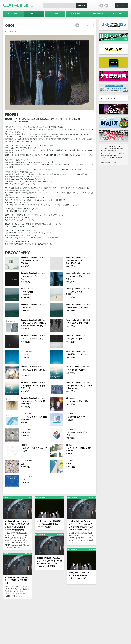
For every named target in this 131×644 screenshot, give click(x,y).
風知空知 (119, 158)
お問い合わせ (105, 155)
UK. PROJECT (11, 32)
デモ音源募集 (120, 153)
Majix (102, 160)
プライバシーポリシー (108, 153)
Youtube (106, 6)
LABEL (121, 146)
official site (87, 25)
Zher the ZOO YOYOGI (108, 158)
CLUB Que (114, 155)
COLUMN (108, 146)
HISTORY (120, 149)
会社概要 (104, 151)
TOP (102, 146)
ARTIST (115, 146)
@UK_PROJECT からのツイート (112, 98)
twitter (101, 6)
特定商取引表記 (112, 151)
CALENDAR (112, 149)
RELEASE (104, 149)
